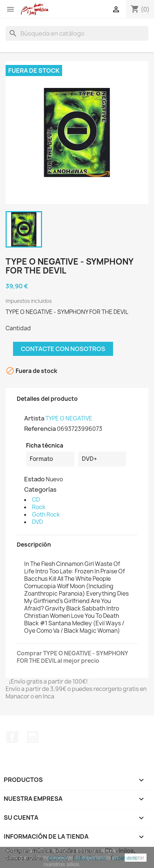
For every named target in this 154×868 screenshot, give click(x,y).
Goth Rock (46, 515)
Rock (39, 507)
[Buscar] (77, 33)
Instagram (33, 737)
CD (36, 500)
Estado (34, 479)
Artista (34, 418)
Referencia (40, 429)
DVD (37, 522)
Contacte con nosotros (63, 349)
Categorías (40, 489)
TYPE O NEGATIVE (69, 418)
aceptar (136, 858)
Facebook (12, 737)
